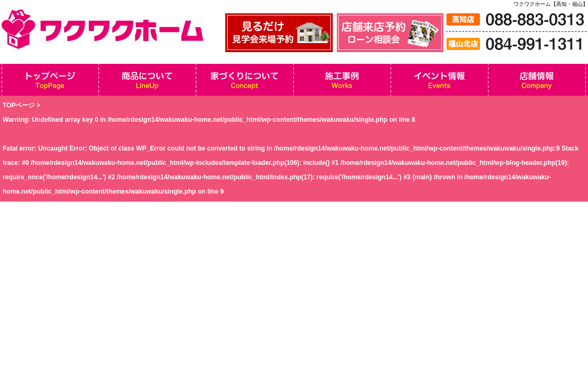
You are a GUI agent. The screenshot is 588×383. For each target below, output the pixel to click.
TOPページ (19, 105)
